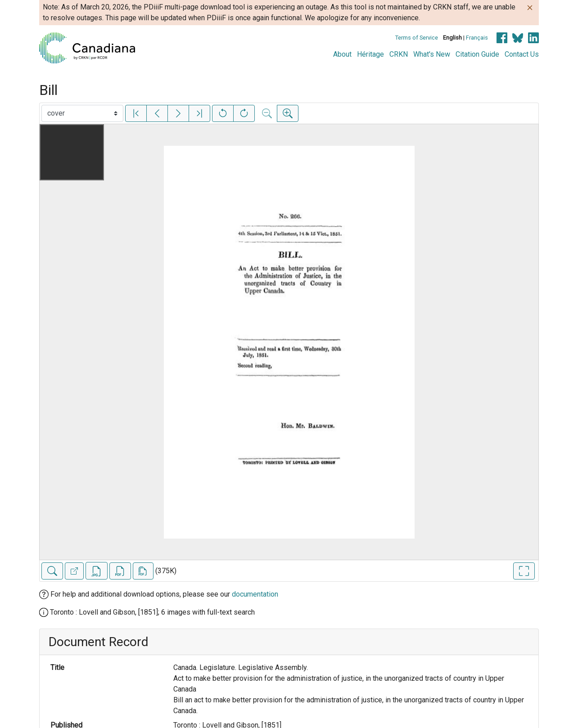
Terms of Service (417, 38)
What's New (432, 54)
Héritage (370, 54)
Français (477, 38)
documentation (255, 594)
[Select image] (82, 113)
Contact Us (522, 54)
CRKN (399, 54)
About (342, 54)
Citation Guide (477, 54)
